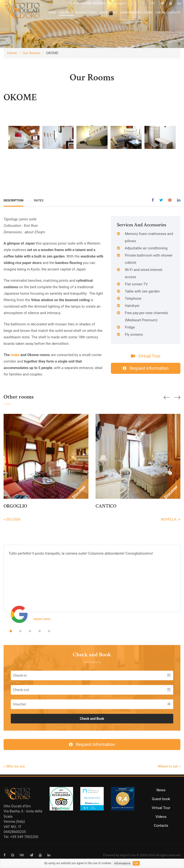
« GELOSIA (12, 519)
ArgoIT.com (128, 855)
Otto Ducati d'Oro (17, 806)
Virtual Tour (146, 356)
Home (12, 53)
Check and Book (92, 719)
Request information (146, 368)
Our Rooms (32, 53)
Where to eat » (169, 766)
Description (14, 200)
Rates (39, 200)
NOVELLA (171, 519)
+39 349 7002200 (93, 9)
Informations (122, 863)
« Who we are (14, 766)
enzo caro (42, 619)
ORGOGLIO (15, 506)
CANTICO (106, 506)
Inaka (16, 355)
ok (136, 863)
